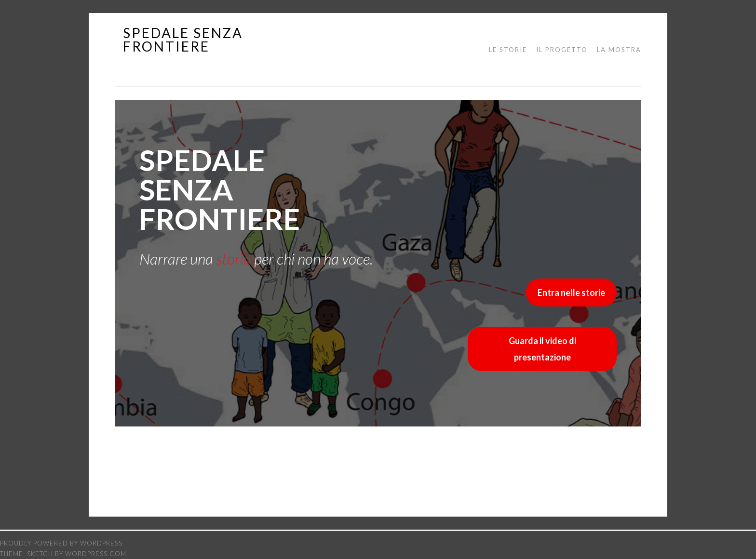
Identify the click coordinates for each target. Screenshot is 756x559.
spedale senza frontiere (183, 40)
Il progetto (562, 50)
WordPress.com (96, 554)
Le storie (508, 50)
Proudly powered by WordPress (61, 543)
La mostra (619, 50)
